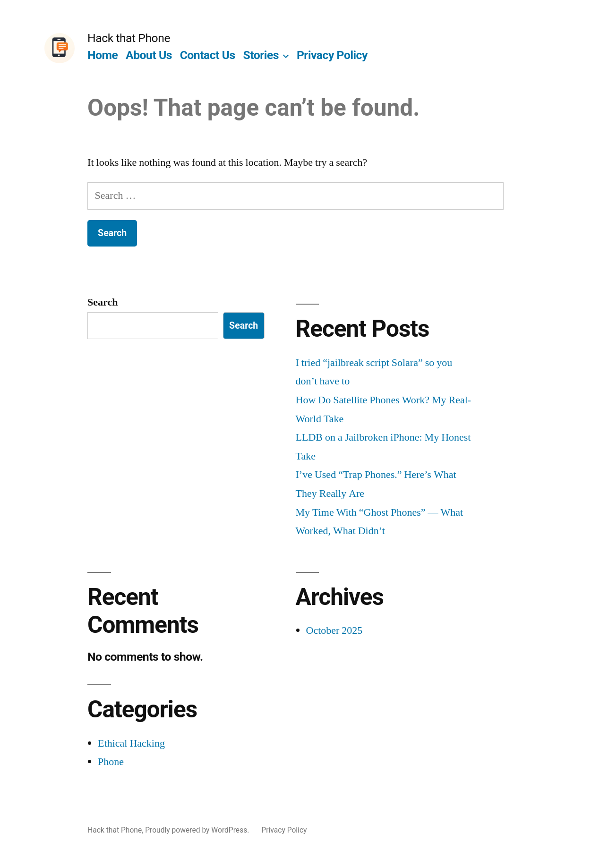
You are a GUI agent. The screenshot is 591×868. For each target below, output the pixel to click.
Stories (261, 55)
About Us (149, 55)
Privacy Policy (332, 55)
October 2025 (334, 630)
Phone (111, 762)
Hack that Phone (129, 38)
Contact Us (208, 55)
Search (103, 302)
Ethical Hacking (131, 743)
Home (103, 55)
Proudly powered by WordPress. (198, 830)
